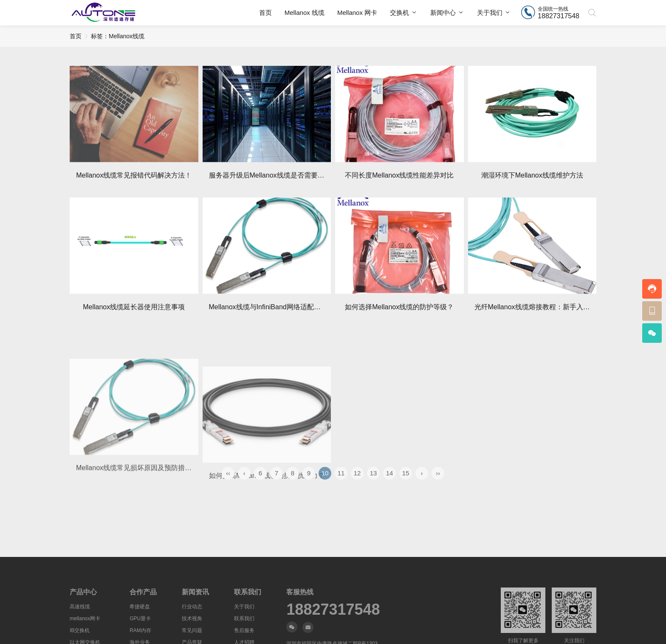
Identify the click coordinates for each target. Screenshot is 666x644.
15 (406, 485)
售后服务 (244, 630)
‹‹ (228, 485)
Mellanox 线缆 (305, 13)
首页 (265, 13)
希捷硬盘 (140, 607)
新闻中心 (443, 13)
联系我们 (244, 619)
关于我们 (490, 13)
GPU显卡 (140, 619)
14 (390, 485)
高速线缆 (80, 607)
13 (374, 485)
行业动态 (192, 607)
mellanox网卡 (85, 619)
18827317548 (333, 610)
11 (341, 485)
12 (357, 485)
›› (438, 485)
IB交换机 (80, 630)
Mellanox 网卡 (357, 13)
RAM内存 (140, 630)
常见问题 (192, 630)
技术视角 (192, 619)
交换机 (399, 13)
